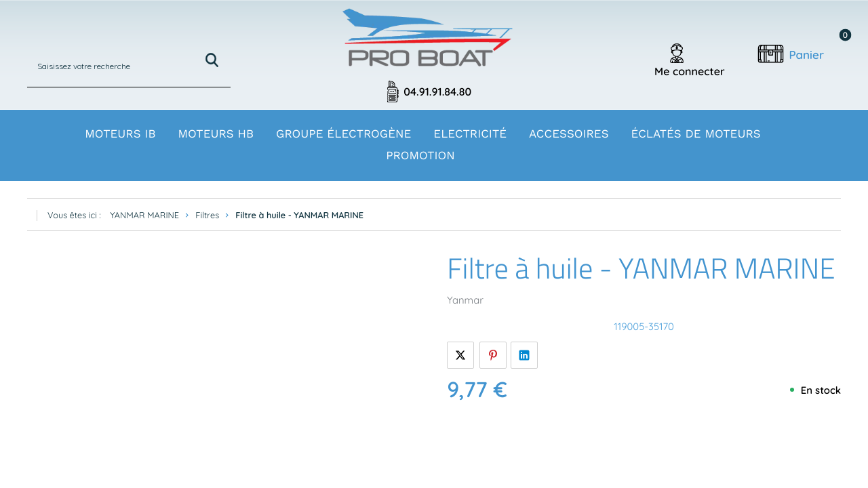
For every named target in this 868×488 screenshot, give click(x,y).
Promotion (420, 156)
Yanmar (465, 300)
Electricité (470, 134)
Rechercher (212, 60)
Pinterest (493, 355)
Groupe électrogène (343, 134)
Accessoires (569, 134)
